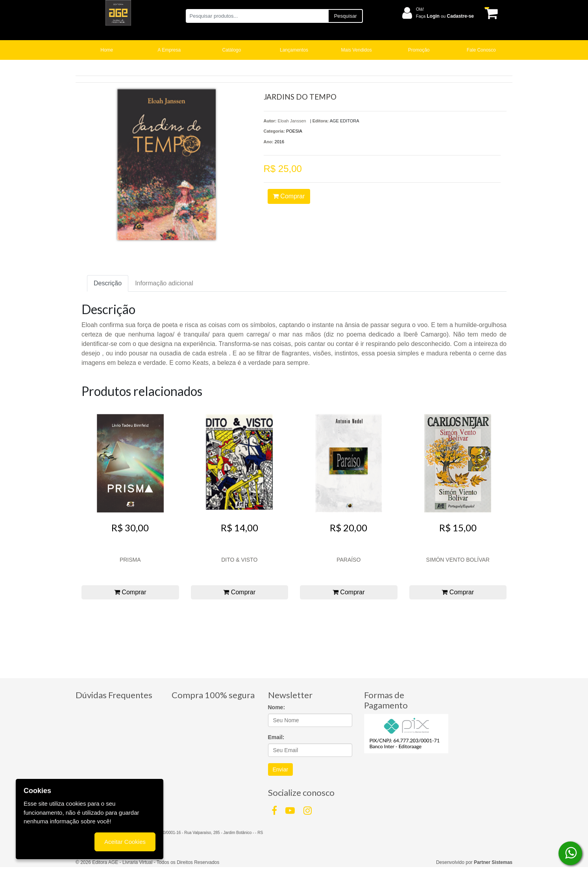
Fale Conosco (481, 50)
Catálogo (231, 50)
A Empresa (169, 50)
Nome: (277, 707)
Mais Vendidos (357, 50)
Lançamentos (294, 50)
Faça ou (445, 16)
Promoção (419, 50)
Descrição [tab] (108, 283)
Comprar (289, 196)
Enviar (281, 769)
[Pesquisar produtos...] (257, 16)
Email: (276, 737)
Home (107, 50)
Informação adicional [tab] (164, 283)
